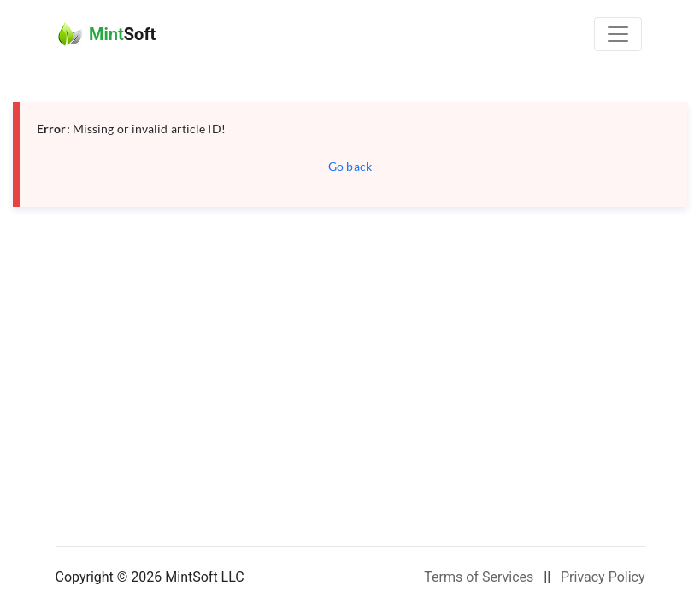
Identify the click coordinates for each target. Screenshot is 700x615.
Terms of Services (479, 577)
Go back (350, 166)
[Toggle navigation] (618, 34)
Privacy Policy (603, 577)
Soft (107, 34)
